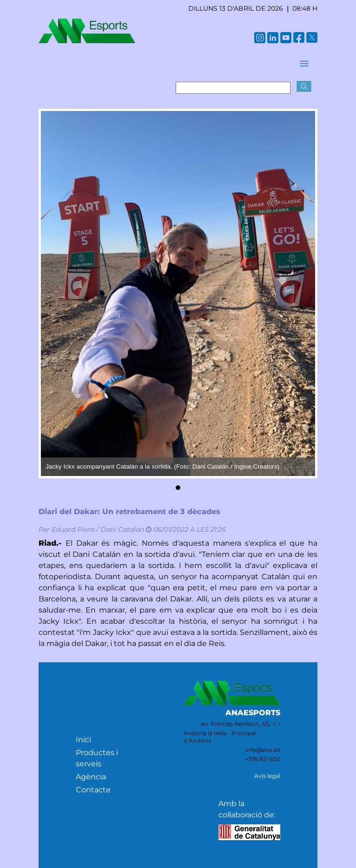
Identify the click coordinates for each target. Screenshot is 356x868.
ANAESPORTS (253, 713)
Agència (91, 777)
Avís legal (267, 776)
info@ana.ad (263, 750)
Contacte (93, 790)
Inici (83, 740)
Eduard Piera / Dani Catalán (98, 529)
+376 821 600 (263, 759)
